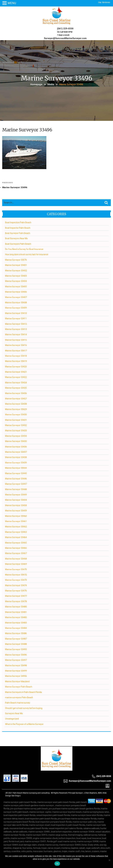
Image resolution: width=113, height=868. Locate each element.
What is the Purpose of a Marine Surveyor (24, 724)
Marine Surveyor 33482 (16, 617)
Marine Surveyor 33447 (16, 484)
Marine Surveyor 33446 (16, 478)
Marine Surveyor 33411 (16, 318)
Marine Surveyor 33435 (16, 441)
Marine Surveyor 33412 (16, 324)
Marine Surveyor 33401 (16, 265)
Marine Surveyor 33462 (16, 526)
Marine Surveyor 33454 (16, 500)
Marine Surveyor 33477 (16, 596)
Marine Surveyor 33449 (16, 494)
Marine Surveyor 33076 (16, 259)
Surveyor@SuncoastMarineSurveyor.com (65, 38)
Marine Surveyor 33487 (16, 638)
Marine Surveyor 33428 (16, 404)
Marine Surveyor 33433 (16, 430)
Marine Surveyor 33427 (16, 398)
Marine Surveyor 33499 (16, 670)
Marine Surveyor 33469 (16, 564)
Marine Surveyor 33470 (16, 569)
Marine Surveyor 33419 (16, 361)
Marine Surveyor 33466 (16, 548)
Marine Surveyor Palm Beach (19, 686)
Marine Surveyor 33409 (16, 308)
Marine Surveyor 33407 (16, 297)
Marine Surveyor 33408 (16, 302)
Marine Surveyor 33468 (16, 558)
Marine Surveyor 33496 (16, 654)
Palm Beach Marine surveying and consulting (31, 792)
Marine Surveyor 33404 (16, 281)
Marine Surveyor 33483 (16, 622)
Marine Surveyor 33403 (16, 275)
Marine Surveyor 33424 (16, 382)
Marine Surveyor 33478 (16, 601)
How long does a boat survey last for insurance (27, 254)
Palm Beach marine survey (18, 702)
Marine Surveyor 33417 (16, 350)
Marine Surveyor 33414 (16, 334)
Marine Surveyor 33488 (16, 644)
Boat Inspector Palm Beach (18, 227)
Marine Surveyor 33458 (16, 505)
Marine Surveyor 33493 (16, 649)
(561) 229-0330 (65, 28)
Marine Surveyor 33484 (16, 628)
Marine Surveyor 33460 (16, 516)
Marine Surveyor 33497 (16, 660)
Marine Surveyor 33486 (16, 633)
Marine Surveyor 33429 (16, 409)
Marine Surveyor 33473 (16, 580)
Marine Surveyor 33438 (16, 457)
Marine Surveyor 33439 (16, 462)
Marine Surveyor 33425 (16, 387)
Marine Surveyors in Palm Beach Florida (24, 692)
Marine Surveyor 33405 (16, 286)
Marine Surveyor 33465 (16, 542)
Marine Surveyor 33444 (16, 468)
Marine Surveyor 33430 (16, 414)
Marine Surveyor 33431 (16, 420)
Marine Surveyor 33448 (16, 489)
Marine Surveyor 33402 (16, 270)
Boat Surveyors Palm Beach (18, 243)
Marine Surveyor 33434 (16, 436)
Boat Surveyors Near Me (17, 238)
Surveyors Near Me (14, 713)
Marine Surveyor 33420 (16, 366)
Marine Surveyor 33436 (16, 446)
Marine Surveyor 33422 (16, 377)
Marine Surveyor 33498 (16, 665)
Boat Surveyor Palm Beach (18, 233)
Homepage (36, 83)
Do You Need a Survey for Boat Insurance (24, 249)
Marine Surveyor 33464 (16, 537)
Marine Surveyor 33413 (16, 329)
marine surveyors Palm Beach (19, 697)
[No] (109, 860)
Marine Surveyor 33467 (16, 553)
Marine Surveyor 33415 (16, 339)
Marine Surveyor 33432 (16, 425)
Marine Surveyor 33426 (16, 393)
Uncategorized (12, 718)
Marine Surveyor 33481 (16, 612)
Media (51, 83)
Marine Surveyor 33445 (16, 473)
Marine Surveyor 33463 (16, 532)
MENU (12, 3)
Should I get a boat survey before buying (24, 708)
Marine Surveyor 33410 (16, 313)
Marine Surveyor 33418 (16, 355)
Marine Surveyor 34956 (16, 676)
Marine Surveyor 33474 (16, 585)
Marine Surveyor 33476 (16, 590)
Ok (57, 864)
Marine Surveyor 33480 (16, 606)
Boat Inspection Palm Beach (18, 222)
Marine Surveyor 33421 (16, 371)
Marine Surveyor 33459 (16, 510)
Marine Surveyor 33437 (16, 452)
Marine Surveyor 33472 (16, 574)
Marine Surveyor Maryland (18, 681)
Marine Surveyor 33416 (16, 345)
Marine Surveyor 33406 (16, 291)
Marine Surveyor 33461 (16, 521)
